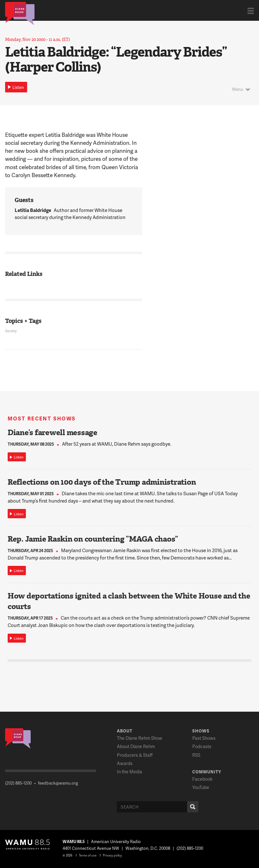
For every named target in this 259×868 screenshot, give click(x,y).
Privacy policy (112, 855)
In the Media (129, 772)
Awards (125, 763)
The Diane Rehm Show (140, 738)
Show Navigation (251, 11)
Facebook (202, 779)
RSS (196, 755)
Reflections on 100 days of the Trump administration (102, 482)
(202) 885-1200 (18, 783)
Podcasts (202, 746)
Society (11, 331)
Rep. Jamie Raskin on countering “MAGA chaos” (93, 539)
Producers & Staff (135, 755)
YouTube (201, 787)
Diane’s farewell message (53, 433)
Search (191, 807)
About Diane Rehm (136, 746)
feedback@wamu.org (58, 783)
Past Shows (204, 738)
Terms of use (88, 855)
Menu (238, 89)
